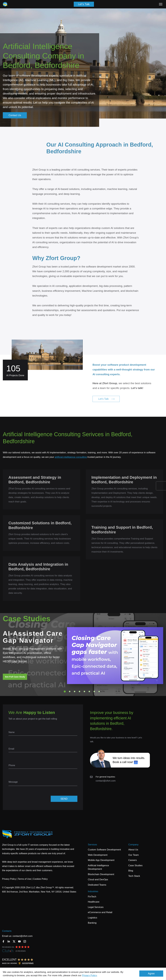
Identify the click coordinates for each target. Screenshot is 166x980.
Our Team (134, 855)
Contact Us (15, 115)
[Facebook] (3, 941)
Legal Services (96, 907)
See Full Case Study (15, 677)
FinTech (92, 897)
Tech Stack (134, 876)
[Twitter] (14, 941)
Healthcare (94, 902)
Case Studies (135, 865)
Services (92, 845)
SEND (64, 799)
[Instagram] (25, 941)
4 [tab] (79, 691)
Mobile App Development (101, 860)
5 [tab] (84, 691)
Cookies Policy (40, 879)
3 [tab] (75, 691)
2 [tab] (70, 691)
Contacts (7, 931)
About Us (133, 850)
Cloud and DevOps (98, 880)
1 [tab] (65, 691)
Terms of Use (24, 879)
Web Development (98, 855)
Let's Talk (84, 4)
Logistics (93, 918)
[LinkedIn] (9, 941)
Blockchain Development (101, 874)
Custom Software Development (104, 850)
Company (133, 845)
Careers (133, 860)
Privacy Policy (89, 975)
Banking (92, 923)
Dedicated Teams (97, 885)
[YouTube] (19, 941)
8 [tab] (99, 691)
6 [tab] (89, 691)
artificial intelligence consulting (71, 457)
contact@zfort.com (106, 781)
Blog (131, 871)
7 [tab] (94, 691)
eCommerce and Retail (100, 912)
